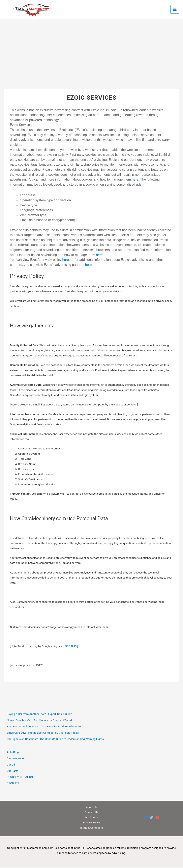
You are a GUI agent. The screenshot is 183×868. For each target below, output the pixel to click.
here (135, 181)
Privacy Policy (91, 824)
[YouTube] (157, 819)
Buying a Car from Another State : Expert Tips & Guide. (40, 715)
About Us (92, 808)
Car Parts (13, 772)
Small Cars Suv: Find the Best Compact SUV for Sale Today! (43, 734)
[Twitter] (151, 819)
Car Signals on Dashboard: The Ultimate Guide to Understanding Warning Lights (55, 740)
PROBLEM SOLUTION (20, 778)
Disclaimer (91, 819)
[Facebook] (145, 819)
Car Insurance (15, 759)
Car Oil (11, 766)
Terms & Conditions (91, 829)
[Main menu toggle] (175, 10)
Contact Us (91, 814)
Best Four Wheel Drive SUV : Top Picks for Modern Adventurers (45, 728)
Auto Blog (13, 753)
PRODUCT (13, 784)
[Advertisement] (91, 61)
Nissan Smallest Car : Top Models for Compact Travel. (40, 722)
